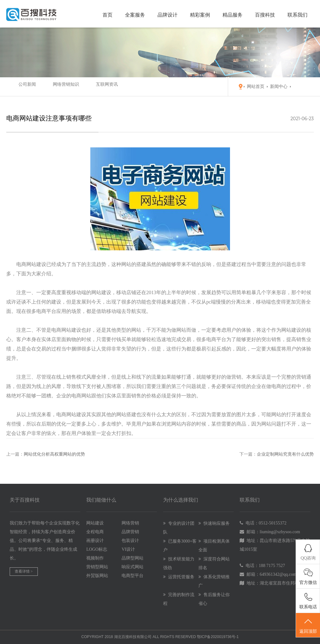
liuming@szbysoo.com (280, 532)
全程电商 (95, 532)
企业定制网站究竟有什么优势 (285, 454)
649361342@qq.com (278, 574)
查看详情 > (24, 571)
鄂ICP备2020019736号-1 (218, 637)
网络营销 (130, 523)
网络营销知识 (54, 87)
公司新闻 (21, 87)
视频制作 (95, 558)
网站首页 (256, 87)
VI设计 (128, 549)
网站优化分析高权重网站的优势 (54, 454)
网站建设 (95, 523)
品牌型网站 (132, 558)
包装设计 (130, 541)
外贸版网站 (97, 576)
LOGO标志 (97, 549)
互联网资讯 (89, 87)
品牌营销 (130, 532)
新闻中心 (279, 87)
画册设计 (95, 541)
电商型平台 (132, 576)
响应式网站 (132, 567)
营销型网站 (97, 567)
